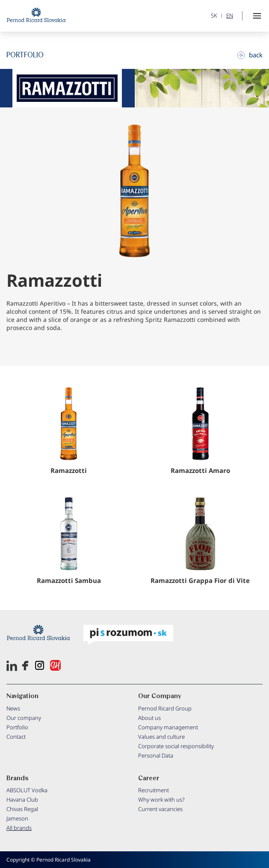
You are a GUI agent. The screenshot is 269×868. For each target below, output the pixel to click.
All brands (19, 828)
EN (230, 16)
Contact (16, 737)
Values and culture (161, 737)
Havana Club (22, 800)
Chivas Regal (22, 809)
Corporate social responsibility (176, 746)
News (13, 708)
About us (149, 718)
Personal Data (156, 755)
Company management (168, 727)
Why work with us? (161, 800)
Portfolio (17, 727)
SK (214, 16)
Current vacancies (160, 809)
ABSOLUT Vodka (27, 790)
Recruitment (154, 790)
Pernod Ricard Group (165, 708)
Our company (24, 718)
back (250, 55)
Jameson (17, 818)
